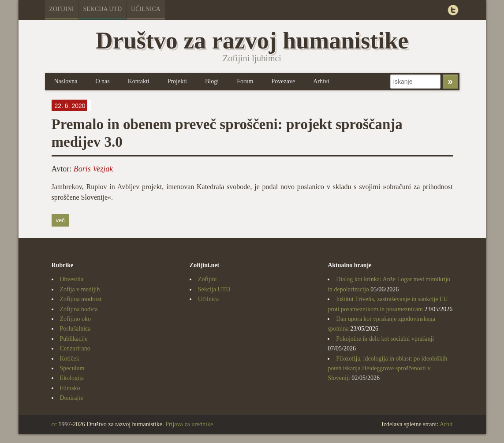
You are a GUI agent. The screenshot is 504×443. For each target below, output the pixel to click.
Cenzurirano (75, 348)
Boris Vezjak (93, 169)
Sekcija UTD (103, 9)
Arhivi (321, 81)
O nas (102, 81)
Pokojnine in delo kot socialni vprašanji (385, 339)
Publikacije (74, 339)
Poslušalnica (75, 329)
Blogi (212, 81)
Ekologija (72, 378)
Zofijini (62, 9)
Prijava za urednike (189, 424)
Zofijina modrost (81, 299)
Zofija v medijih (80, 289)
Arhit (446, 424)
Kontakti (139, 81)
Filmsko (70, 388)
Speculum (72, 368)
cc (54, 424)
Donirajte (72, 398)
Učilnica (146, 9)
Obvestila (72, 279)
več (60, 220)
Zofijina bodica (79, 309)
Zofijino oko (75, 319)
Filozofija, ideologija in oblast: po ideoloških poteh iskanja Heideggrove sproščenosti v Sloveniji (387, 369)
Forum (245, 81)
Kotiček (70, 359)
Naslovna (66, 81)
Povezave (283, 81)
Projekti (177, 81)
